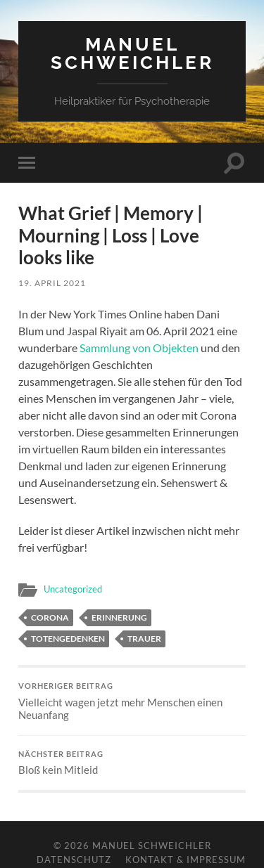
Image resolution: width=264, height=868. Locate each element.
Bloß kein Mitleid (132, 763)
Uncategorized (73, 589)
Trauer (144, 639)
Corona (50, 617)
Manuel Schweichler (132, 53)
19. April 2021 (52, 283)
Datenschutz (74, 860)
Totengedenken (68, 639)
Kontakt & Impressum (186, 860)
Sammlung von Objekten (139, 348)
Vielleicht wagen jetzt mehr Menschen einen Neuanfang (132, 701)
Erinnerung (119, 617)
